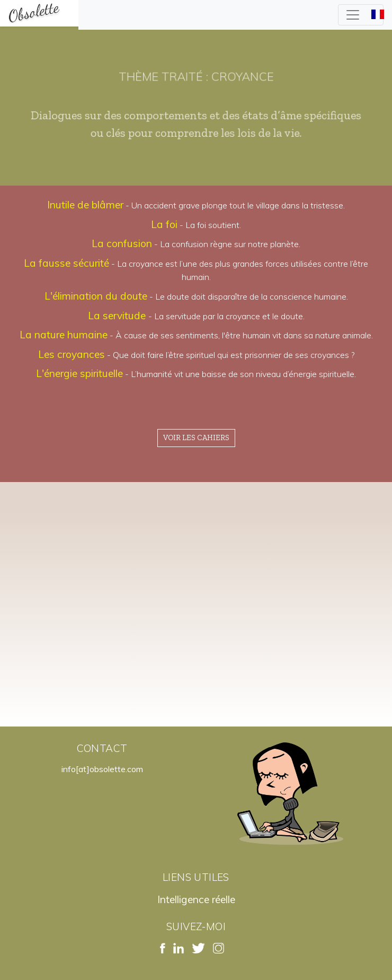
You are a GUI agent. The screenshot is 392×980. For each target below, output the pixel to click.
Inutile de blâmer (85, 205)
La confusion (122, 243)
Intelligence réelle (196, 899)
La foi (164, 224)
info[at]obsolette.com (102, 769)
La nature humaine (64, 335)
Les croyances (72, 354)
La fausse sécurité (66, 263)
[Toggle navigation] (361, 15)
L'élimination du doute (96, 296)
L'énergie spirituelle (79, 373)
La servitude (118, 316)
